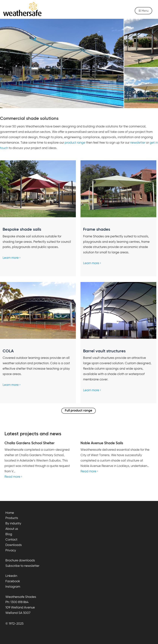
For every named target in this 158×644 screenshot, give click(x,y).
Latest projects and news (33, 434)
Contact (11, 540)
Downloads (14, 545)
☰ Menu (143, 11)
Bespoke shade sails (22, 230)
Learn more (11, 258)
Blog (9, 534)
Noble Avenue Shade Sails (102, 443)
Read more (12, 477)
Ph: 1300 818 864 (17, 602)
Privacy (11, 551)
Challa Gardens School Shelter (30, 443)
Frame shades (97, 230)
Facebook (13, 581)
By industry (13, 524)
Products (12, 518)
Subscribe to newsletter (22, 566)
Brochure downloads (20, 561)
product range (75, 143)
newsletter (138, 143)
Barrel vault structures (104, 351)
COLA (8, 351)
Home (10, 513)
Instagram (13, 587)
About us (12, 529)
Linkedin (11, 576)
